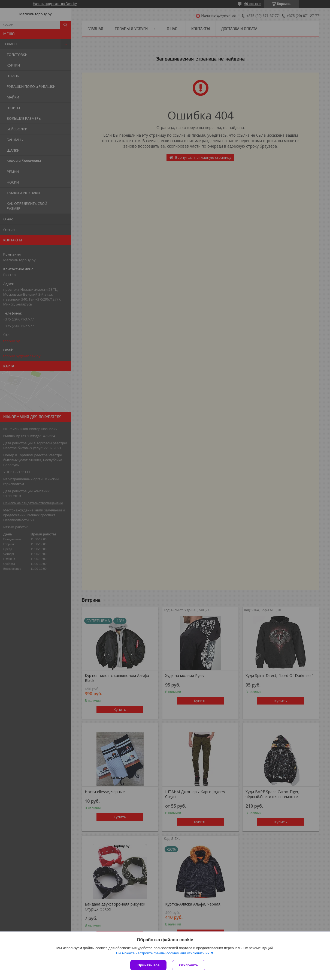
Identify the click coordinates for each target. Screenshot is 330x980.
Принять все (148, 965)
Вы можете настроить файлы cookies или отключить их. (163, 953)
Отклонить (188, 965)
